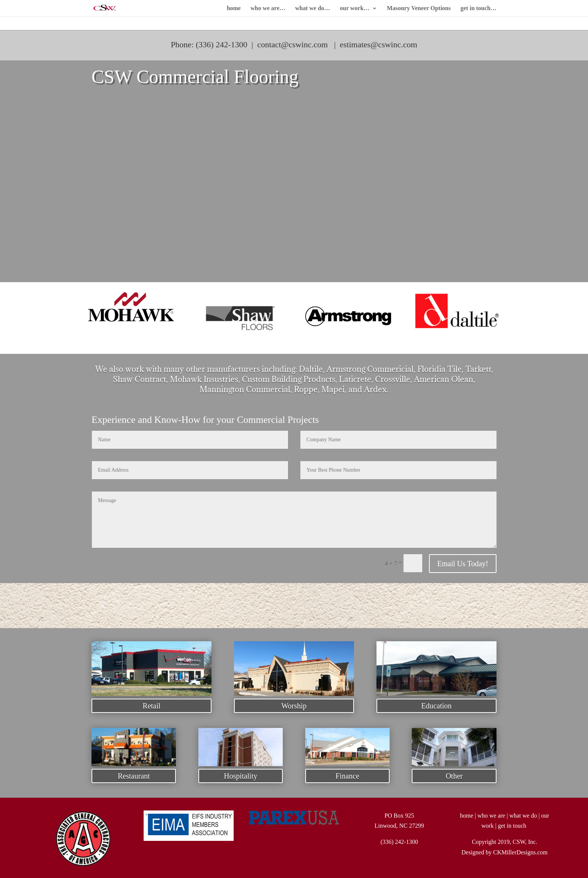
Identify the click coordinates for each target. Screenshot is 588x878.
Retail (151, 706)
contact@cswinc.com (292, 44)
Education (436, 706)
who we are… (268, 8)
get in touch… (478, 8)
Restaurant (134, 776)
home (234, 8)
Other (454, 776)
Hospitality (241, 776)
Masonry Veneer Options (419, 8)
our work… (355, 8)
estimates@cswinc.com (379, 44)
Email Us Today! (463, 564)
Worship (294, 706)
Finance (347, 776)
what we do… (313, 8)
